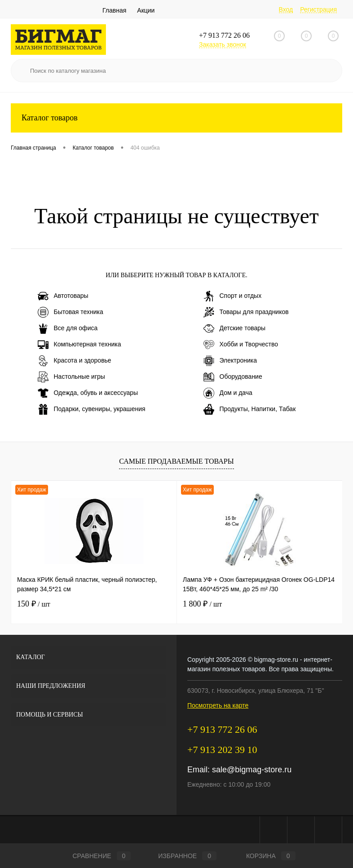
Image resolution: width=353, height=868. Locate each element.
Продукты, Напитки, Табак (250, 409)
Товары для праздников (246, 312)
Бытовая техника (71, 312)
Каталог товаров (176, 118)
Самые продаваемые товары (176, 461)
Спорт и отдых (233, 296)
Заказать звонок (223, 44)
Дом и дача (228, 393)
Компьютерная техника (79, 345)
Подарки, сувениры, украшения (92, 409)
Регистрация (318, 9)
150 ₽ (34, 604)
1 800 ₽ (202, 604)
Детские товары (235, 328)
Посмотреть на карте (218, 705)
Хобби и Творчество (241, 345)
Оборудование (233, 377)
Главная (114, 10)
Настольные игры (71, 377)
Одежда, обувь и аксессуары (88, 393)
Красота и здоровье (75, 361)
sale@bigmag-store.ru (252, 770)
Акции (146, 10)
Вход (286, 9)
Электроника (230, 361)
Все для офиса (68, 328)
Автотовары (63, 296)
